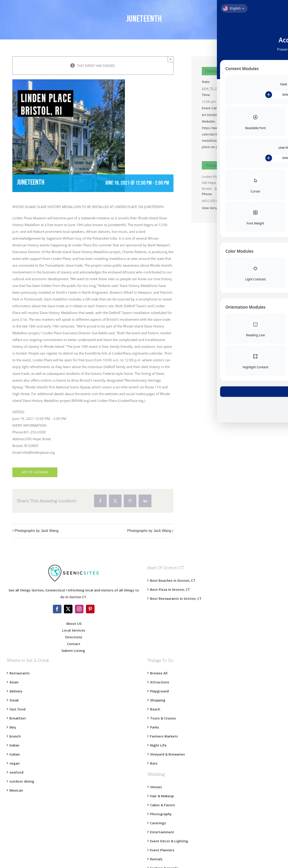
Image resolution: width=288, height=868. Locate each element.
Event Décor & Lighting (169, 841)
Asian (14, 682)
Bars (154, 763)
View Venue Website (217, 208)
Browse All (159, 673)
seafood (16, 772)
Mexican (16, 790)
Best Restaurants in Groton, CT (176, 598)
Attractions (160, 682)
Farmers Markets (164, 736)
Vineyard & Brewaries (168, 754)
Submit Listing (74, 650)
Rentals (156, 859)
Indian (14, 745)
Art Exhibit (210, 115)
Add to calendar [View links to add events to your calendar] (35, 472)
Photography (161, 814)
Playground (159, 691)
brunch (15, 736)
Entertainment (162, 832)
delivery (16, 691)
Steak (14, 700)
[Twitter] (68, 609)
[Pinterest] (90, 609)
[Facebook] (57, 609)
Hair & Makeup (162, 796)
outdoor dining (22, 781)
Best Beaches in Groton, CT (173, 580)
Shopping (158, 700)
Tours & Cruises (163, 718)
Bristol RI (226, 115)
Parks (155, 727)
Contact (74, 644)
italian (15, 754)
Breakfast (18, 718)
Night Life (158, 745)
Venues (156, 787)
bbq (13, 727)
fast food (17, 709)
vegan (15, 763)
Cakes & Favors (163, 805)
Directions (74, 637)
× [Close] (171, 59)
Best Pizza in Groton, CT (170, 589)
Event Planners (162, 850)
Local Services (74, 630)
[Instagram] (79, 609)
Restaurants (20, 673)
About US (74, 623)
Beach (155, 709)
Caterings (158, 823)
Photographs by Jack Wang (37, 531)
